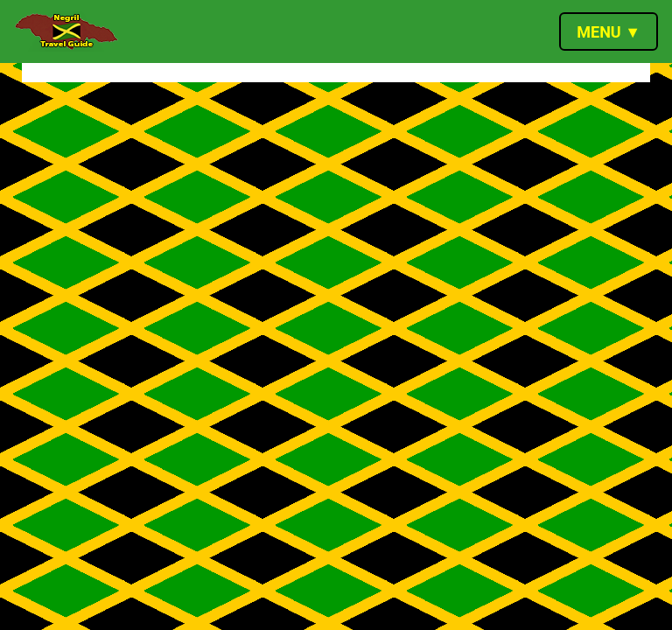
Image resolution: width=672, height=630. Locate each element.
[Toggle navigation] (609, 31)
